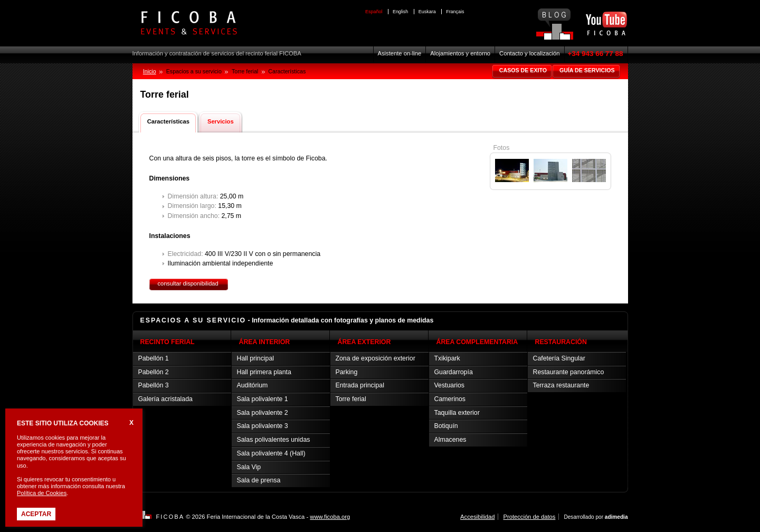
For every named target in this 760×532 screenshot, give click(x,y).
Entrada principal (360, 385)
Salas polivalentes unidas (274, 440)
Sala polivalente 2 (263, 413)
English (400, 12)
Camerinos (450, 399)
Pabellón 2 (154, 372)
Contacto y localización (529, 53)
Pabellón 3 (154, 385)
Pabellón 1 (154, 358)
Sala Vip (249, 467)
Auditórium (253, 385)
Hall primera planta (264, 372)
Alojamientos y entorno (460, 53)
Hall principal (255, 358)
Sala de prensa (259, 480)
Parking (347, 372)
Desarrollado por (596, 517)
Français (455, 12)
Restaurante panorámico (569, 372)
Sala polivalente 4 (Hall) (271, 453)
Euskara (427, 12)
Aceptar (36, 514)
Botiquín (446, 426)
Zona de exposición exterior (376, 358)
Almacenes (450, 440)
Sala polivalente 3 (263, 426)
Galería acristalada (165, 399)
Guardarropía (454, 372)
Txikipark (447, 358)
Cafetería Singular (559, 358)
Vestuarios (450, 385)
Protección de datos (529, 517)
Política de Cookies (42, 493)
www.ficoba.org (330, 517)
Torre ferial (351, 399)
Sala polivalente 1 (263, 399)
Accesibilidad (477, 517)
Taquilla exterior (457, 413)
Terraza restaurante (561, 385)
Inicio (150, 71)
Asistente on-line (400, 53)
